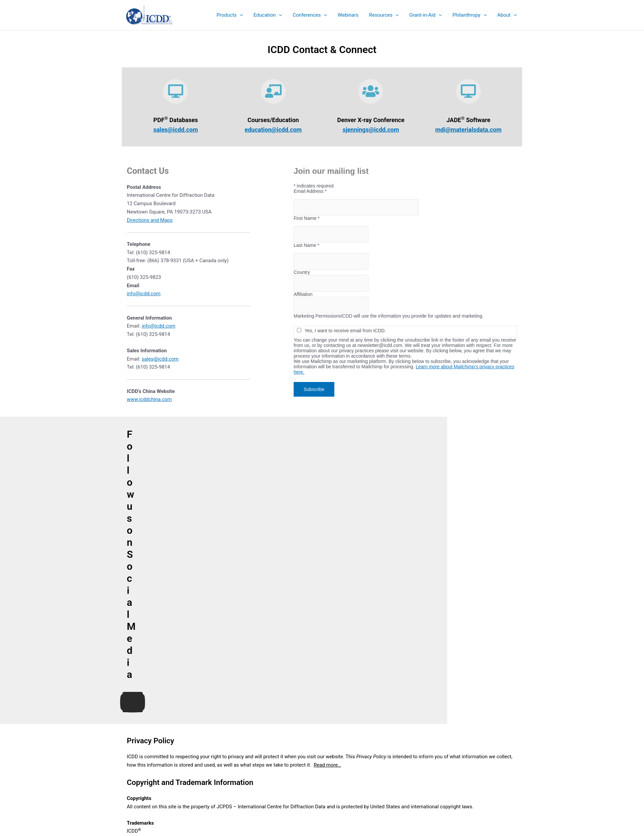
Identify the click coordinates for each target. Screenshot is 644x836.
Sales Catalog (322, 734)
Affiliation (328, 294)
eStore (322, 742)
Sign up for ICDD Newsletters (322, 767)
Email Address (335, 191)
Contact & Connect (322, 775)
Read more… (327, 525)
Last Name (331, 245)
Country (326, 272)
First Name (331, 218)
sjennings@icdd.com (371, 130)
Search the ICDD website (461, 730)
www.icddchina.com (149, 399)
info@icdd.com (144, 294)
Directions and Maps (150, 220)
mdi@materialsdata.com (468, 130)
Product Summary (322, 726)
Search (505, 742)
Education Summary (322, 750)
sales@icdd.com (176, 130)
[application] (244, 15)
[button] (234, 15)
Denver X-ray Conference (322, 759)
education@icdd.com (273, 130)
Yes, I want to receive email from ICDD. (366, 331)
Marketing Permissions (342, 316)
